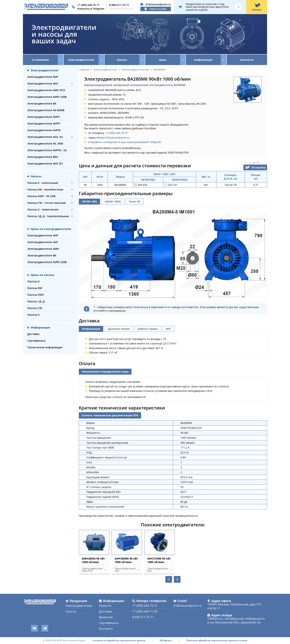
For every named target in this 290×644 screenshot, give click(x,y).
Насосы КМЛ (36, 295)
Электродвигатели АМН (43, 249)
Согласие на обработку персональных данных (119, 640)
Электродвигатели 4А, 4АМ (45, 143)
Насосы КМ (35, 288)
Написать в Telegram (91, 9)
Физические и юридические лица (105, 372)
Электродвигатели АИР (43, 77)
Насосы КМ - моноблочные (45, 189)
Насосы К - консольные (43, 183)
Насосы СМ (35, 308)
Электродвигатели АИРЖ (44, 130)
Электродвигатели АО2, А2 (45, 137)
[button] (72, 83)
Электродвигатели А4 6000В (46, 110)
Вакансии (106, 617)
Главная (84, 70)
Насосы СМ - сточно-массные (47, 203)
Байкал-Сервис (148, 329)
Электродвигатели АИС (43, 83)
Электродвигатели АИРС (44, 117)
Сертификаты (36, 341)
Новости (105, 606)
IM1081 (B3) (89, 201)
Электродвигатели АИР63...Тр (47, 150)
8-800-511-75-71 (119, 5)
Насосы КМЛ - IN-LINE (42, 196)
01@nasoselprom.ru (158, 4)
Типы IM (135, 201)
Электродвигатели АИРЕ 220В (47, 97)
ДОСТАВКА (170, 343)
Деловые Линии (119, 329)
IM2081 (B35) (113, 201)
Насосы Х (33, 315)
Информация (91, 329)
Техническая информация (45, 347)
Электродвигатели (105, 70)
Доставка (33, 334)
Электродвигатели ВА (42, 103)
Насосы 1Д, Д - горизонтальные (48, 216)
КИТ (168, 329)
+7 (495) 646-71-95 (145, 611)
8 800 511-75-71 (143, 617)
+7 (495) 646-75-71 (88, 5)
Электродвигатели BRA (43, 157)
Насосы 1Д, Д (36, 301)
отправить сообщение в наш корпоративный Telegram (124, 142)
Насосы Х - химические (43, 209)
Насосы (71, 611)
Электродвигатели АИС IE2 (45, 164)
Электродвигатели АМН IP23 (46, 90)
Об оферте (166, 640)
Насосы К (33, 281)
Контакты (247, 60)
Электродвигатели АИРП (44, 123)
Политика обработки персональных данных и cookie (217, 640)
